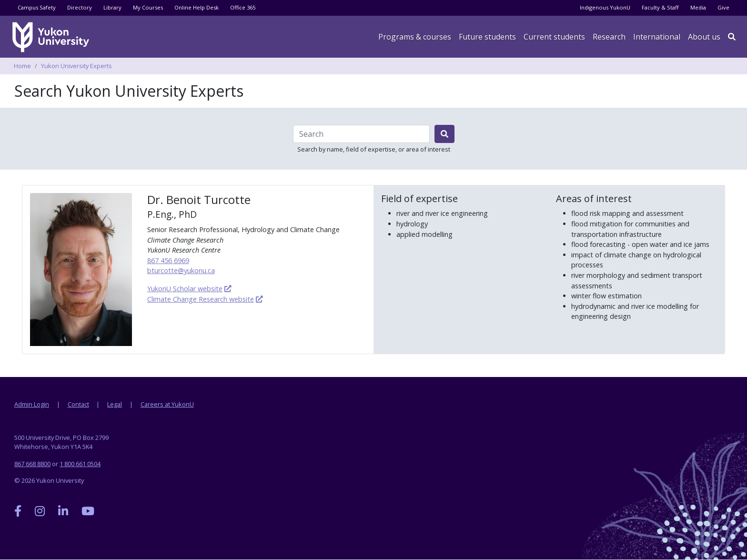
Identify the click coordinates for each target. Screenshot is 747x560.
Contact (78, 404)
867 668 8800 (32, 464)
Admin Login (32, 404)
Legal (115, 404)
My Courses (148, 7)
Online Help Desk (197, 7)
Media (698, 7)
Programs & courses (415, 37)
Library (112, 7)
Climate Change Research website (201, 299)
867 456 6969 (168, 260)
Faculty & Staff (660, 7)
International (657, 37)
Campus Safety (37, 7)
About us (704, 37)
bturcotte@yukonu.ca (181, 270)
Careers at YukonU (167, 404)
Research (609, 37)
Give (723, 7)
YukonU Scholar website (185, 289)
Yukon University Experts (76, 66)
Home (22, 66)
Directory (80, 7)
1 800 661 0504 (80, 464)
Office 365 (243, 7)
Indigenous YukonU (605, 7)
